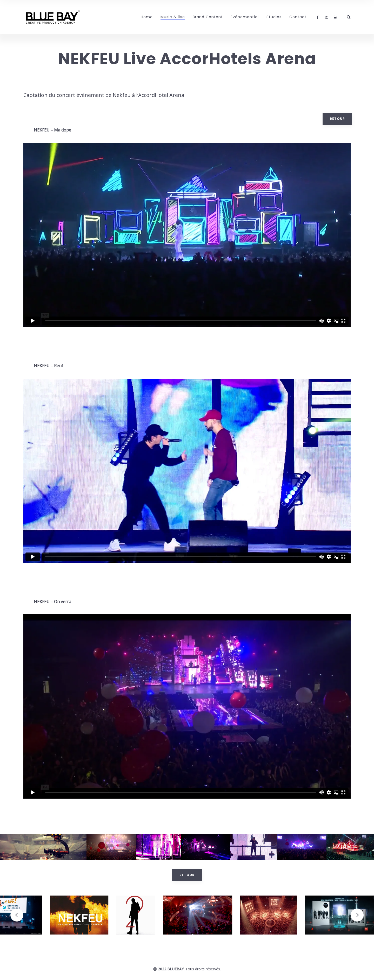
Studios (274, 17)
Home (147, 17)
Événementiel (245, 17)
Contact (298, 17)
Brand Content (208, 17)
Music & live (173, 17)
